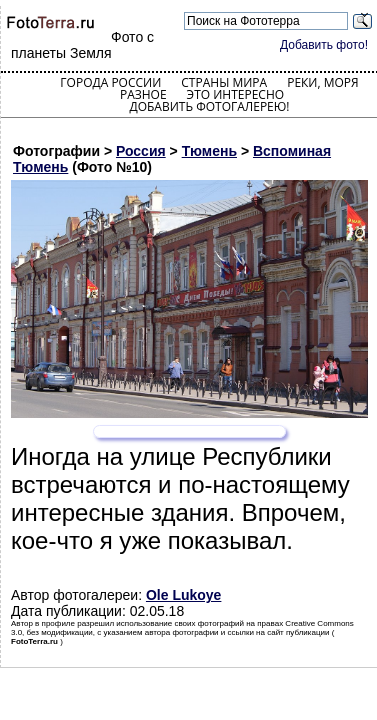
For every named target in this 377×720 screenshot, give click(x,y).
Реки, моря (322, 82)
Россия (141, 151)
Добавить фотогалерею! (209, 106)
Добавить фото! (324, 45)
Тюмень (209, 151)
